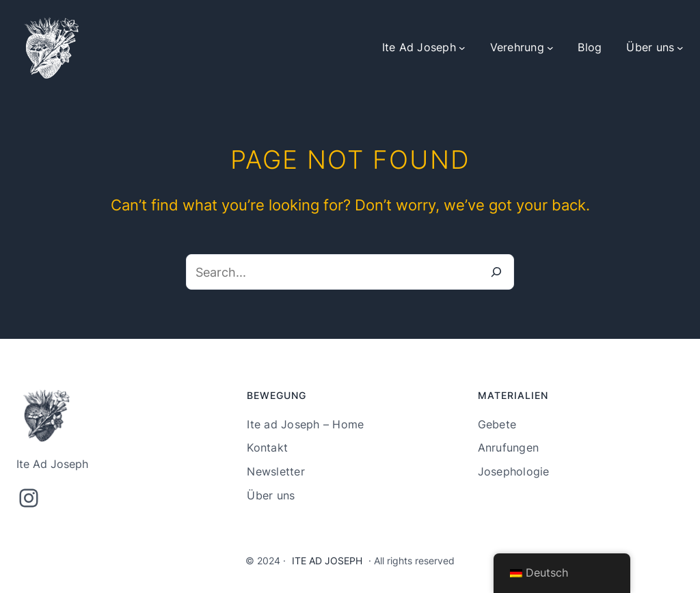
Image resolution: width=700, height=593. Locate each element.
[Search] (496, 272)
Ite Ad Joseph (327, 561)
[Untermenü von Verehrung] (550, 48)
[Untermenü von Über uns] (680, 48)
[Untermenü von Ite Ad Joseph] (462, 48)
